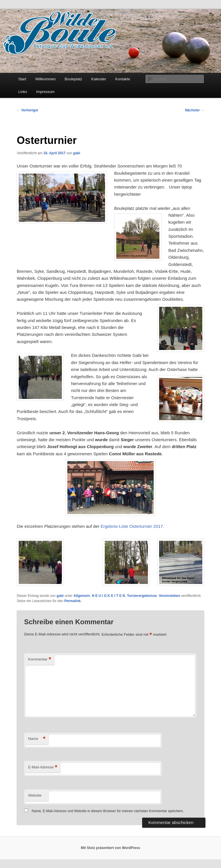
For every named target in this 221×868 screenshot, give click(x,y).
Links (23, 92)
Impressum (45, 92)
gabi (77, 153)
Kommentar (40, 659)
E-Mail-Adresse (43, 767)
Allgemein (82, 596)
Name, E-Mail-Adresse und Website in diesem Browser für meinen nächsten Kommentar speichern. (108, 811)
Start (22, 79)
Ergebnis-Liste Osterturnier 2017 (132, 526)
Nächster (195, 110)
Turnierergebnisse (142, 596)
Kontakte (123, 79)
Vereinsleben (169, 596)
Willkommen (46, 79)
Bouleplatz (74, 79)
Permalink (72, 601)
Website (35, 795)
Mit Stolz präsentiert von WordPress (110, 848)
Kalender (99, 79)
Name (37, 739)
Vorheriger (27, 110)
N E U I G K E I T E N (108, 596)
